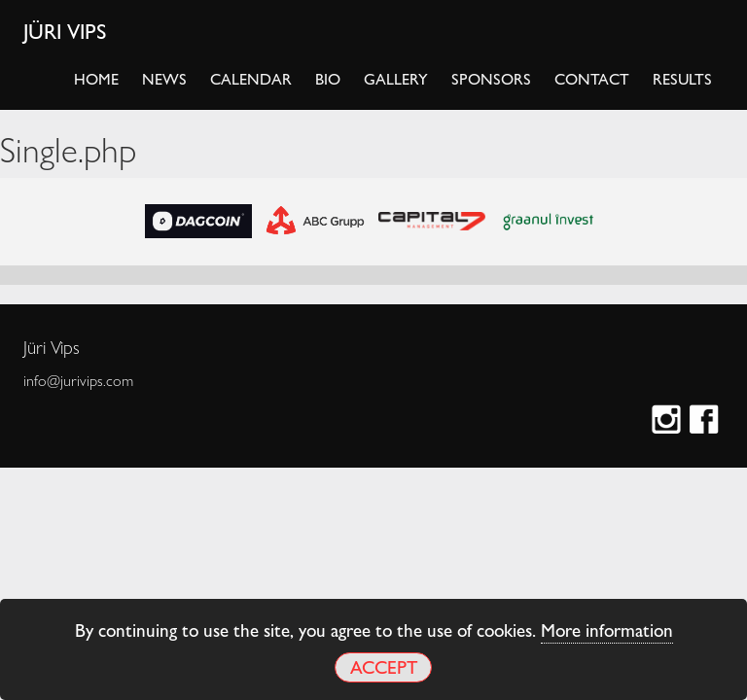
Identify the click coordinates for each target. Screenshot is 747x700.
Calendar (251, 78)
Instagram (669, 421)
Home (96, 78)
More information (607, 629)
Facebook (707, 421)
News (164, 78)
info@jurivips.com (78, 380)
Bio (328, 78)
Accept (384, 666)
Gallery (396, 78)
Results (682, 78)
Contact (592, 78)
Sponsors (491, 78)
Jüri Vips (65, 30)
